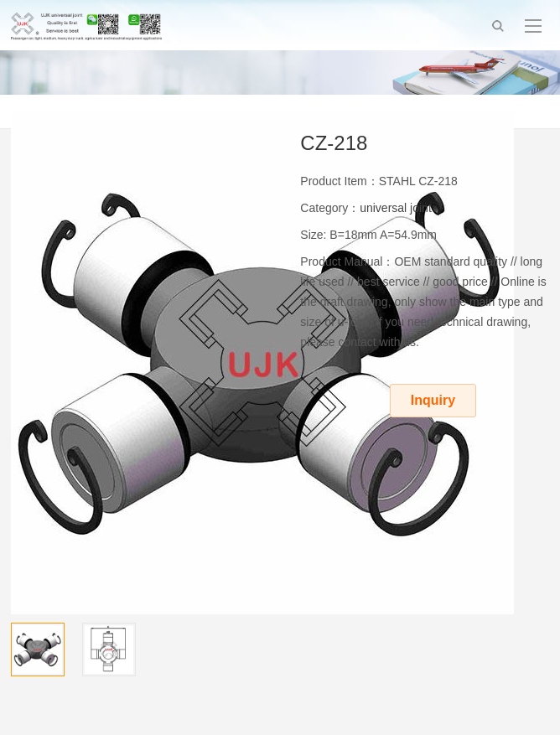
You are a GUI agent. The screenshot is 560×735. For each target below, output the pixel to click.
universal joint (396, 208)
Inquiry (433, 400)
